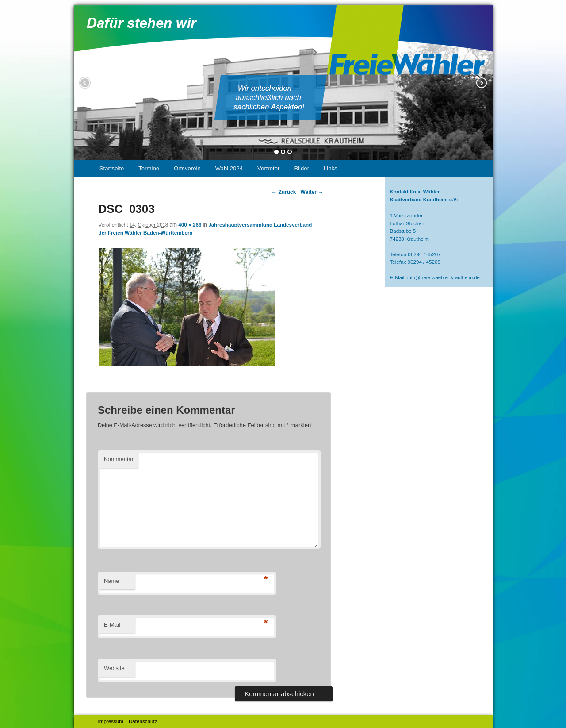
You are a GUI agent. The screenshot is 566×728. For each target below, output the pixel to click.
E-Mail (112, 625)
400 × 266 (190, 225)
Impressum (111, 721)
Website (114, 668)
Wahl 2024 (229, 168)
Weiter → (312, 192)
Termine (149, 168)
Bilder (302, 168)
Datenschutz (143, 721)
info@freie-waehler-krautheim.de (444, 277)
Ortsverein (187, 168)
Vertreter (268, 168)
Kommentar (119, 459)
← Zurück (284, 192)
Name (112, 581)
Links (331, 168)
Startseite (112, 168)
